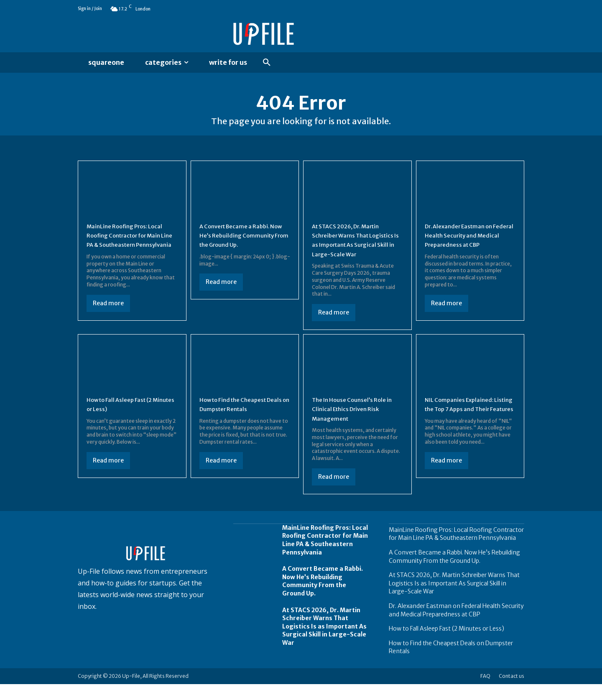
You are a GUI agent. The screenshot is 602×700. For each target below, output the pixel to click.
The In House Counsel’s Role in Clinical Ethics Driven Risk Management (356, 424)
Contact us (511, 692)
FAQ (485, 692)
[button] (267, 63)
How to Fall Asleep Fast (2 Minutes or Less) (446, 644)
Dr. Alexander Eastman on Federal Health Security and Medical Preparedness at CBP (456, 626)
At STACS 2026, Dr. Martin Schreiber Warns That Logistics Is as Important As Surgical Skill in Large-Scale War (355, 251)
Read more (108, 319)
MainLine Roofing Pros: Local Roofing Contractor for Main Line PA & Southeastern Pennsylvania (456, 549)
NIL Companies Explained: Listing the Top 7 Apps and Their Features (466, 424)
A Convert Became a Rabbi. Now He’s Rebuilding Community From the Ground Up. (323, 597)
